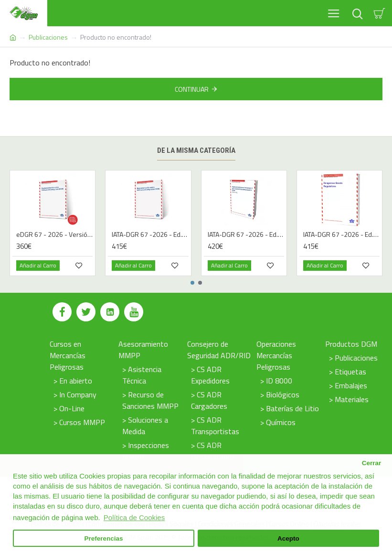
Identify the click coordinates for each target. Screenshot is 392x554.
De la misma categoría (196, 150)
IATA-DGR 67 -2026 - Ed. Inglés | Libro (341, 234)
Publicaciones (48, 37)
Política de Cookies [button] (134, 517)
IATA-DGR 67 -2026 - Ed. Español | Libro (150, 234)
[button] (192, 283)
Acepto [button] (288, 538)
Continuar (192, 89)
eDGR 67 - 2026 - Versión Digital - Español (54, 234)
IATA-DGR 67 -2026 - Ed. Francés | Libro (246, 234)
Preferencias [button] (104, 538)
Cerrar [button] (372, 463)
